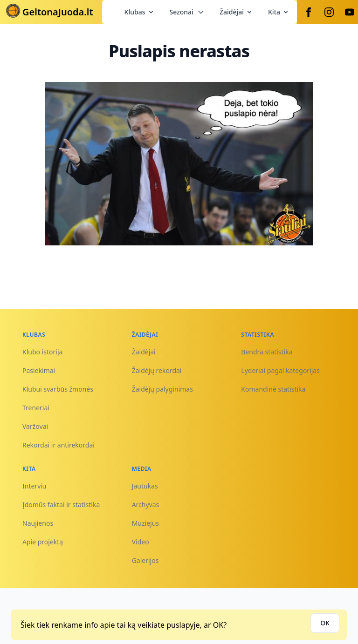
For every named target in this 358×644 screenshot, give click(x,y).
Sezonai (187, 12)
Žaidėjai (236, 12)
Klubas (140, 12)
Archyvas (146, 505)
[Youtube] (350, 12)
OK (325, 623)
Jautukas (145, 486)
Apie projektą (43, 542)
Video (141, 542)
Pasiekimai (39, 370)
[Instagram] (329, 12)
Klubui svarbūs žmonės (58, 389)
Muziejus (145, 523)
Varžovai (35, 426)
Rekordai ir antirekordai (59, 445)
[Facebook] (309, 12)
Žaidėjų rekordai (157, 370)
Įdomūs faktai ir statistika (61, 505)
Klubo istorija (42, 352)
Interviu (34, 486)
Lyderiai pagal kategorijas (280, 370)
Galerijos (145, 560)
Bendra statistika (267, 352)
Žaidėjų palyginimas (162, 389)
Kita (279, 12)
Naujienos (38, 523)
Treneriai (36, 408)
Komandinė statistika (273, 389)
